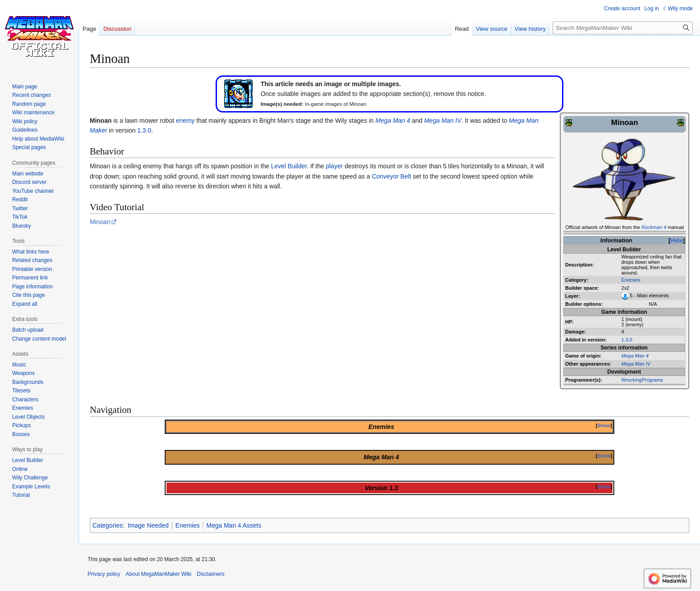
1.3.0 (627, 340)
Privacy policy (104, 574)
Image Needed (148, 525)
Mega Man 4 (635, 356)
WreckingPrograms (642, 380)
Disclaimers (211, 574)
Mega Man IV (636, 364)
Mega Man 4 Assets (234, 525)
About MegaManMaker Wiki (158, 574)
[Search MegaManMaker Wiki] (623, 28)
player (334, 166)
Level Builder (289, 166)
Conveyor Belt (392, 176)
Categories (108, 525)
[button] (25, 304)
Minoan (100, 222)
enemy (185, 121)
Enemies (631, 280)
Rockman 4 (654, 227)
